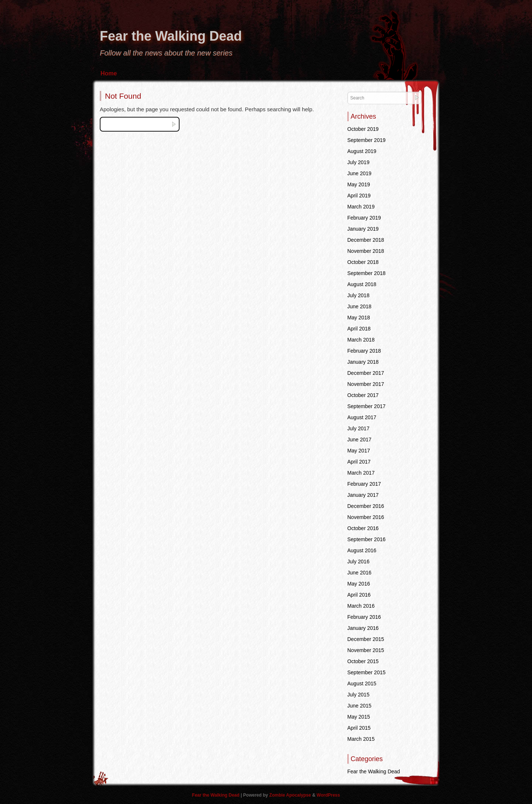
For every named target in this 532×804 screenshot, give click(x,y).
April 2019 (359, 196)
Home (109, 73)
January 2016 (363, 628)
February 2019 (364, 218)
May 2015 (359, 717)
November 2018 (366, 251)
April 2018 (359, 329)
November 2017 (366, 384)
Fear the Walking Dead (171, 36)
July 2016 (358, 562)
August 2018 (362, 284)
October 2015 (363, 661)
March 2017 (361, 473)
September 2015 (366, 672)
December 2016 (366, 506)
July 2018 (358, 295)
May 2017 (359, 451)
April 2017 (359, 462)
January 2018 (363, 362)
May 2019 (359, 184)
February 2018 (364, 351)
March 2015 (361, 739)
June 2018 (359, 306)
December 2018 (366, 240)
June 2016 (359, 573)
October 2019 (363, 129)
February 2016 (364, 617)
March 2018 (361, 340)
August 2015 (362, 683)
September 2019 (366, 140)
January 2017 (363, 495)
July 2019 (358, 162)
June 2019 (359, 173)
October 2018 (363, 262)
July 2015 (358, 695)
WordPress (328, 795)
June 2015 (359, 706)
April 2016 (359, 595)
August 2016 (362, 550)
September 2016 (366, 539)
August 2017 (362, 417)
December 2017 (366, 373)
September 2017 (366, 406)
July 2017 (358, 428)
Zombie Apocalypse (291, 795)
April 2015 (359, 728)
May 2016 (359, 584)
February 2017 (364, 484)
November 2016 (366, 517)
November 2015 (366, 650)
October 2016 (363, 528)
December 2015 (366, 639)
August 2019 (362, 151)
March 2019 (361, 207)
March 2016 (361, 606)
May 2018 (359, 318)
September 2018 (366, 273)
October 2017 (363, 395)
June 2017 (359, 440)
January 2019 (363, 229)
